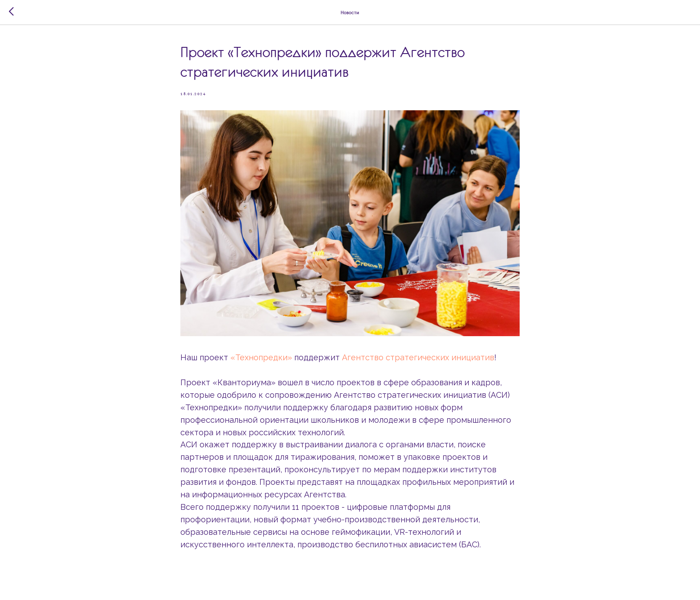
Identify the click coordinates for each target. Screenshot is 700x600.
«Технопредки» (261, 357)
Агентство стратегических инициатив (418, 357)
